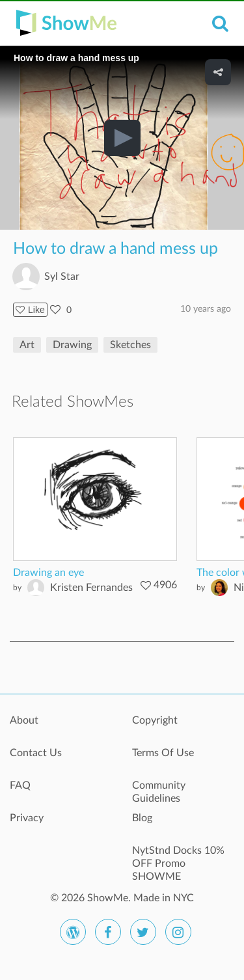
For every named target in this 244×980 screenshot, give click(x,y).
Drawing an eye (48, 573)
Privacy (27, 818)
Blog (142, 818)
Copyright (155, 720)
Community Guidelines (159, 792)
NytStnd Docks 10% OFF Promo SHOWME (178, 858)
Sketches (130, 345)
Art (27, 345)
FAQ (20, 785)
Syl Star (62, 277)
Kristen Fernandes (91, 588)
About (24, 720)
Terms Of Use (163, 753)
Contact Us (36, 753)
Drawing (72, 345)
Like (30, 310)
